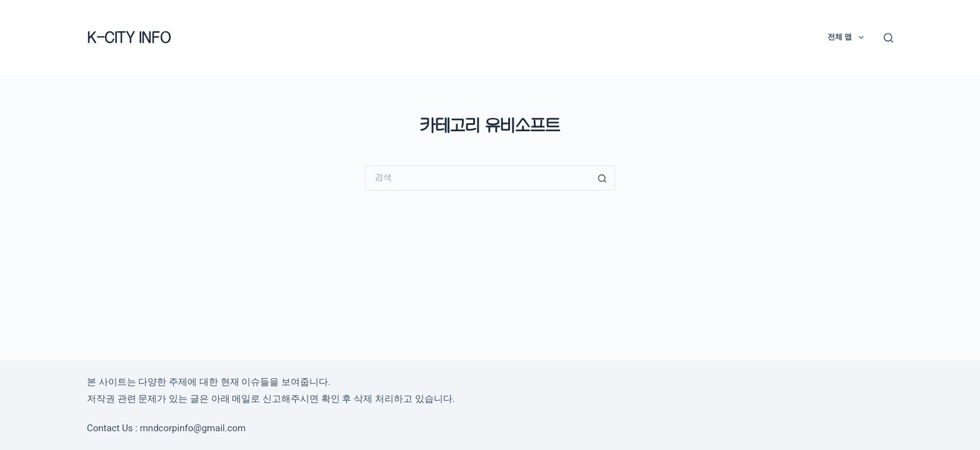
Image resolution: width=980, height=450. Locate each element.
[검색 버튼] (602, 178)
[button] (861, 37)
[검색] (888, 38)
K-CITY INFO (129, 37)
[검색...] (477, 178)
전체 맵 (848, 37)
